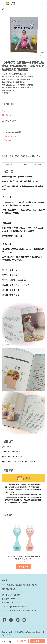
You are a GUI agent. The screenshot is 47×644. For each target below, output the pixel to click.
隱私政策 (18, 585)
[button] (44, 548)
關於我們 (5, 589)
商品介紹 (9, 164)
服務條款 (27, 585)
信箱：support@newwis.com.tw (15, 606)
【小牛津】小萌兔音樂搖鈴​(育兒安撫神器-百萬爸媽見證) (24, 558)
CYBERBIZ (8, 635)
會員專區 (14, 589)
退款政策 (10, 585)
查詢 (4, 585)
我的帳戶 (35, 585)
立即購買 (38, 641)
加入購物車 (21, 641)
